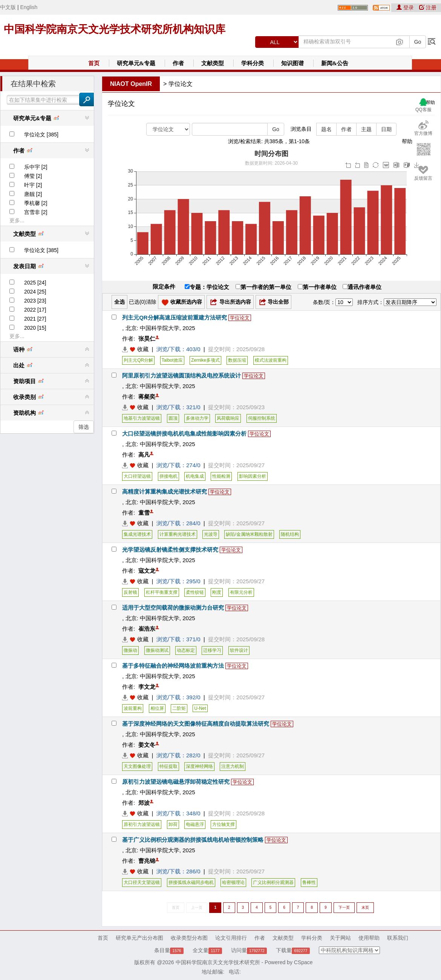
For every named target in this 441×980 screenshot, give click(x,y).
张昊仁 (147, 339)
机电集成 (195, 476)
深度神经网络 (199, 766)
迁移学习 (212, 650)
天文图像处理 (137, 766)
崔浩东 (147, 629)
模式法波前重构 (271, 360)
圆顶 (173, 418)
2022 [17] (35, 310)
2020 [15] (35, 328)
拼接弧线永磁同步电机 (191, 882)
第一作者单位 (317, 287)
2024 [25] (35, 292)
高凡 (144, 455)
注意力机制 (233, 766)
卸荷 (173, 824)
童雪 (144, 513)
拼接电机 (168, 476)
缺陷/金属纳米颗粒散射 (249, 534)
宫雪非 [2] (36, 212)
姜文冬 (147, 745)
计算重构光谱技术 (178, 534)
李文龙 (147, 687)
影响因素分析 (253, 476)
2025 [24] (35, 283)
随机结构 (290, 534)
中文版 (8, 7)
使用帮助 (369, 938)
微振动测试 (157, 650)
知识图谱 (292, 63)
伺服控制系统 (262, 418)
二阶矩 (179, 708)
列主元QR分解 (138, 360)
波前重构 (133, 708)
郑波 (144, 803)
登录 (406, 8)
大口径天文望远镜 (142, 882)
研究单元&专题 (136, 63)
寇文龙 (147, 571)
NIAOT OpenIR (131, 84)
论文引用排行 (231, 938)
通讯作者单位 (362, 287)
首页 (94, 63)
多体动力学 (197, 418)
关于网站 (340, 938)
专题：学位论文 (207, 287)
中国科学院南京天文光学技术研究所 (218, 962)
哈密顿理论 (233, 882)
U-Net (200, 708)
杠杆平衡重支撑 (162, 592)
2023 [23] (35, 301)
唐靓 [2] (33, 194)
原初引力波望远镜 (142, 824)
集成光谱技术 (137, 534)
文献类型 (213, 63)
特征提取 (168, 766)
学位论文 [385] (41, 135)
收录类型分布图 (189, 938)
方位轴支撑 (224, 824)
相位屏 (157, 708)
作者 (178, 63)
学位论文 (181, 84)
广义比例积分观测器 (273, 882)
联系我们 (398, 938)
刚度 (217, 592)
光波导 (211, 534)
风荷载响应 (228, 418)
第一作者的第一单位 (263, 287)
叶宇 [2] (33, 185)
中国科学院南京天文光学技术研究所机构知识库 (115, 29)
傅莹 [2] (33, 176)
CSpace (303, 962)
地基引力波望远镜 (142, 418)
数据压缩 (237, 360)
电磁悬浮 (195, 824)
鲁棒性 (309, 882)
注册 (428, 8)
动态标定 (186, 650)
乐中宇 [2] (36, 167)
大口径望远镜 (137, 476)
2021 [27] (35, 319)
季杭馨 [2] (36, 203)
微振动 (130, 650)
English (29, 7)
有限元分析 (241, 592)
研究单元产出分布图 (139, 938)
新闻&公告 (335, 63)
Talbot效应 (172, 360)
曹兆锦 (147, 861)
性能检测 (221, 476)
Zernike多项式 (205, 360)
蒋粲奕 (147, 397)
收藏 (143, 349)
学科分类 (253, 63)
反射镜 (130, 592)
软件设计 (239, 650)
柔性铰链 (195, 592)
